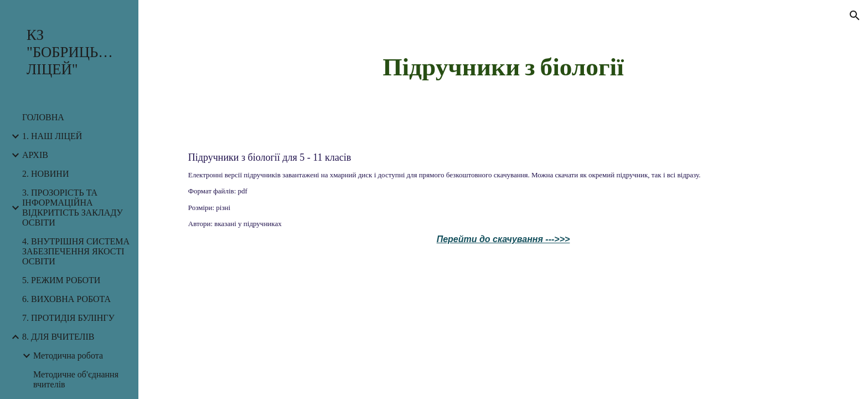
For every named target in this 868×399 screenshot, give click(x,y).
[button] (855, 16)
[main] (503, 66)
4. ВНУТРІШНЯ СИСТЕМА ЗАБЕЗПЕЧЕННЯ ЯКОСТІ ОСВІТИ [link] (76, 251)
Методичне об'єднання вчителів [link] (76, 379)
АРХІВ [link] (35, 155)
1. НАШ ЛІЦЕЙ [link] (52, 136)
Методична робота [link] (68, 355)
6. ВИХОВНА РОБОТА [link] (66, 299)
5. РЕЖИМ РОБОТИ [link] (61, 280)
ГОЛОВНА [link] (43, 117)
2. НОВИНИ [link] (45, 174)
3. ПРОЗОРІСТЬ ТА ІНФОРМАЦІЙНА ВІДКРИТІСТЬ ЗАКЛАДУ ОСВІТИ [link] (73, 208)
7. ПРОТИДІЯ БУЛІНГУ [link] (68, 318)
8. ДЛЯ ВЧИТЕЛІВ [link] (58, 337)
